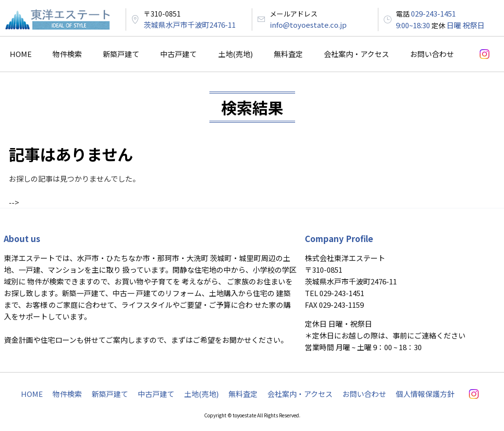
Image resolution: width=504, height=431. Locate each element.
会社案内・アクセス (356, 54)
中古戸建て (178, 54)
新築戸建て (121, 54)
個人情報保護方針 (425, 394)
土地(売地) (235, 54)
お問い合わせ (432, 54)
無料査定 (288, 54)
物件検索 (67, 54)
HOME (21, 54)
